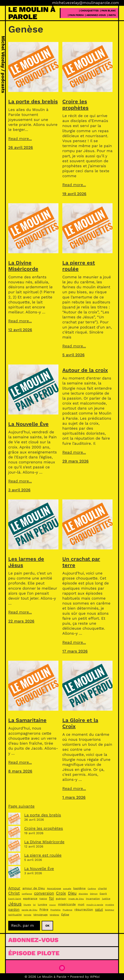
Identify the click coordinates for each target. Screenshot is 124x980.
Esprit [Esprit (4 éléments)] (103, 894)
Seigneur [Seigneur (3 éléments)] (110, 910)
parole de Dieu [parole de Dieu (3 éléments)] (29, 910)
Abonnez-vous (33, 940)
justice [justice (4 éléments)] (106, 899)
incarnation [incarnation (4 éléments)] (93, 899)
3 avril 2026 (19, 490)
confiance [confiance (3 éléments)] (27, 894)
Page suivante (21, 806)
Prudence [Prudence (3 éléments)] (67, 910)
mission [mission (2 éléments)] (53, 905)
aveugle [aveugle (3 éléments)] (67, 889)
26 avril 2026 (21, 147)
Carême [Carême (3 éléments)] (92, 889)
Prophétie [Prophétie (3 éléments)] (55, 910)
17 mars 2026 (75, 651)
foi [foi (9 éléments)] (51, 898)
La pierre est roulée (79, 266)
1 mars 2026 (74, 797)
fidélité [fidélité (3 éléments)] (43, 899)
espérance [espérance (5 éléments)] (30, 898)
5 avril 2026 (73, 355)
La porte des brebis (33, 101)
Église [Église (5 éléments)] (65, 915)
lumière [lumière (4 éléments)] (42, 905)
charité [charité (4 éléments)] (102, 888)
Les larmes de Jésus (26, 562)
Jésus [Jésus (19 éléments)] (15, 904)
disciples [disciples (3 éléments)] (83, 894)
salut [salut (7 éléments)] (99, 909)
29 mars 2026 (75, 461)
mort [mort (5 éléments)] (81, 904)
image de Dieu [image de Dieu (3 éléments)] (76, 899)
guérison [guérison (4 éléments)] (61, 899)
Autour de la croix (85, 370)
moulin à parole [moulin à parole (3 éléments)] (95, 905)
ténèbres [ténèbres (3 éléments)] (54, 915)
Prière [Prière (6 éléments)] (44, 909)
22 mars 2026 (21, 621)
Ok (47, 926)
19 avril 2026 (74, 194)
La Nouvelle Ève (28, 424)
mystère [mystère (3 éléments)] (110, 905)
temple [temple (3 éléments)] (28, 915)
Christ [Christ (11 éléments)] (14, 893)
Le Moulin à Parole (32, 13)
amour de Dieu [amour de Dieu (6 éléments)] (34, 888)
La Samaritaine (27, 720)
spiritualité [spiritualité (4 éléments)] (15, 915)
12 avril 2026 (20, 330)
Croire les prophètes (75, 105)
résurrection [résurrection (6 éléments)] (84, 909)
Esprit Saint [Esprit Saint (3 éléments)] (15, 899)
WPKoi (95, 977)
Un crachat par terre (81, 562)
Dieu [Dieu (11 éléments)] (72, 893)
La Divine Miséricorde (23, 266)
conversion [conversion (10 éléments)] (44, 893)
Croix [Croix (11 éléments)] (61, 893)
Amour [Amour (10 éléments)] (14, 888)
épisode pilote (34, 953)
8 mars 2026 (20, 771)
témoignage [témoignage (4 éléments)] (41, 915)
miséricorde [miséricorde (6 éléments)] (67, 904)
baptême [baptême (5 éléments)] (79, 888)
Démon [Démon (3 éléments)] (94, 894)
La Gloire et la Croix (80, 723)
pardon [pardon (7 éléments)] (14, 909)
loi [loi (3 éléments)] (34, 905)
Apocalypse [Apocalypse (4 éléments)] (54, 888)
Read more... (20, 139)
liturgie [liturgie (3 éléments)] (27, 905)
